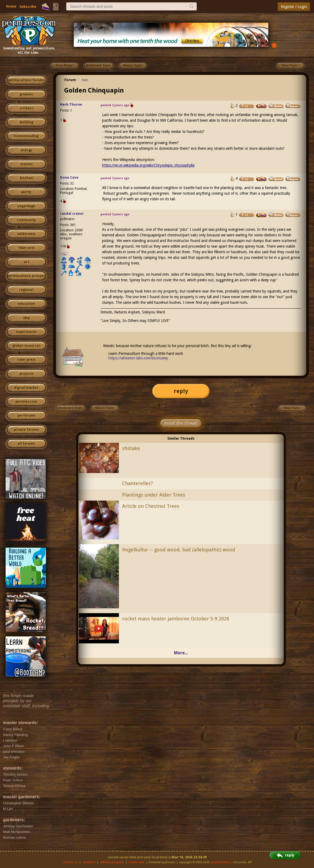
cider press (26, 360)
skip (26, 318)
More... (181, 653)
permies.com (26, 402)
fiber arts (26, 248)
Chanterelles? (137, 483)
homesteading (26, 136)
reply (181, 391)
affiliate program (112, 862)
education (26, 304)
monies (26, 164)
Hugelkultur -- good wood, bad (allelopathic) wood (179, 550)
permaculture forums (26, 80)
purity (26, 192)
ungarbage (26, 206)
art (26, 262)
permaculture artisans (26, 276)
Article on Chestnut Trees (151, 506)
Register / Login (294, 7)
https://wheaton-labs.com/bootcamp (138, 358)
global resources (26, 346)
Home (11, 6)
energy (26, 150)
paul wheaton (221, 862)
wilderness (26, 234)
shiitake (131, 448)
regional (26, 290)
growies (26, 94)
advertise (89, 862)
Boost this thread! (181, 423)
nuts (85, 80)
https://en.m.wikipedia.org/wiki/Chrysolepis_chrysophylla (148, 165)
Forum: (71, 80)
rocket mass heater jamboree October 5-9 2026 (176, 619)
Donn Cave (69, 177)
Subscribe (28, 7)
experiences (26, 332)
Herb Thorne (71, 104)
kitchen (26, 178)
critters (26, 108)
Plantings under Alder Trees (154, 495)
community (26, 220)
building (26, 122)
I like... (65, 254)
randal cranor (72, 214)
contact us (70, 862)
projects (26, 374)
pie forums (26, 416)
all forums (26, 444)
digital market (26, 388)
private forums (26, 430)
